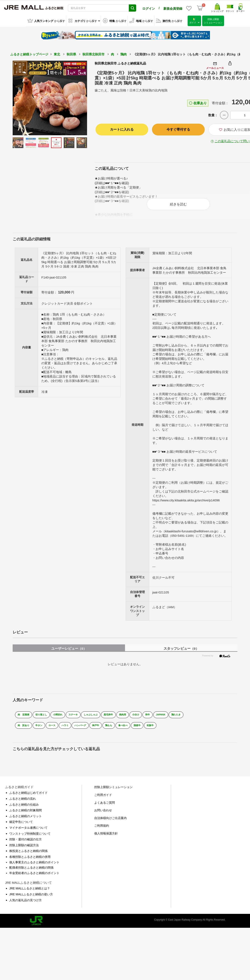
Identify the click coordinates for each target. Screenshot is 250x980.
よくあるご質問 (105, 805)
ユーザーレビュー (69, 651)
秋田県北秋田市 (93, 54)
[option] (50, 97)
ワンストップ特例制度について (30, 836)
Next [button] (75, 97)
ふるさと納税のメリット (26, 819)
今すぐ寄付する (178, 129)
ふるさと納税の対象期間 (26, 813)
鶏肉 (124, 54)
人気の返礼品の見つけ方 (26, 903)
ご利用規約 (102, 829)
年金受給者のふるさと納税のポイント (34, 876)
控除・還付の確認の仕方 (26, 842)
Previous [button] (24, 97)
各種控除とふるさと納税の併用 (30, 860)
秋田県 (71, 54)
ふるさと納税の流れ (23, 802)
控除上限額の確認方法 (24, 848)
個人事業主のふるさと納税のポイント (34, 865)
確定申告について (21, 825)
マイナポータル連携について (28, 830)
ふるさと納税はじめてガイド (28, 796)
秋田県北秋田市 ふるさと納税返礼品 (120, 63)
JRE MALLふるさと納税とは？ (30, 891)
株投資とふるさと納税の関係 (28, 854)
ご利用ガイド (103, 798)
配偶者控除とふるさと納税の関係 (31, 870)
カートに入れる (122, 129)
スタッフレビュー (181, 651)
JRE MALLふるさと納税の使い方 (31, 897)
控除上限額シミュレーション (113, 790)
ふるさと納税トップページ (29, 54)
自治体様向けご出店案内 (110, 821)
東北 (57, 54)
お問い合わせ (103, 813)
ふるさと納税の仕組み (24, 807)
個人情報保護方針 (106, 836)
